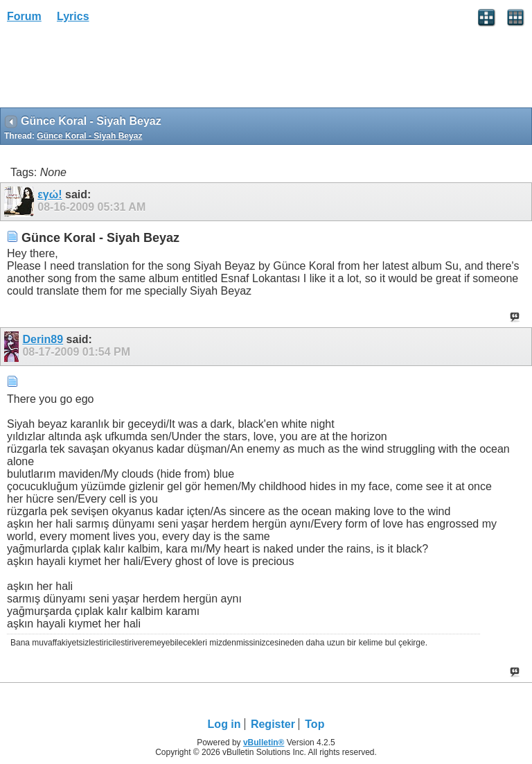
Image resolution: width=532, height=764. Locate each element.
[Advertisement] (111, 70)
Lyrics (73, 16)
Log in (224, 724)
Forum (24, 16)
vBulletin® (264, 743)
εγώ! (50, 194)
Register (273, 724)
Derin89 (43, 339)
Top (314, 724)
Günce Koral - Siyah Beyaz (89, 136)
